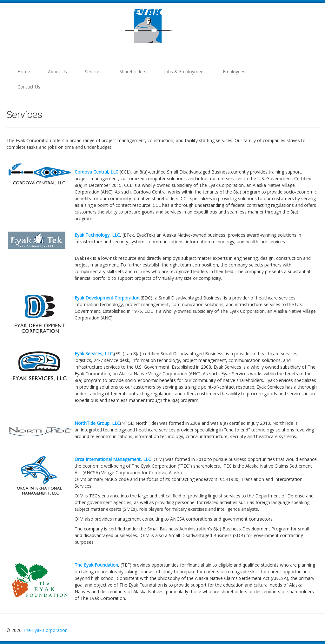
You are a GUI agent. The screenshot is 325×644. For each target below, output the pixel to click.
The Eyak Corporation (45, 630)
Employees (234, 72)
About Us (57, 72)
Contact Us (29, 87)
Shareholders (133, 72)
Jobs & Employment (185, 72)
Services (93, 72)
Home (24, 72)
